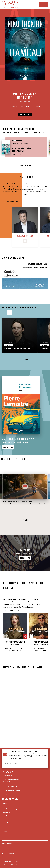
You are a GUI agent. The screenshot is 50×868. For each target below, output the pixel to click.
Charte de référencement (11, 859)
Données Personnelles (10, 864)
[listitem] (3, 799)
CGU (3, 856)
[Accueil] (10, 5)
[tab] (7, 133)
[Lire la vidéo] (25, 486)
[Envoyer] (45, 763)
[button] (25, 115)
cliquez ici (20, 758)
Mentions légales (8, 853)
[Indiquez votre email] (23, 764)
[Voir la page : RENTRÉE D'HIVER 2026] (25, 275)
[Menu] (44, 5)
